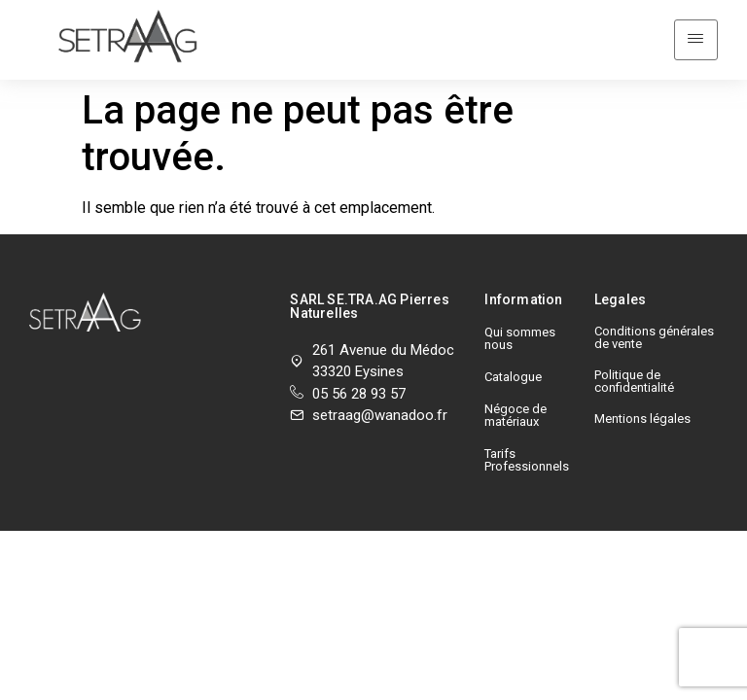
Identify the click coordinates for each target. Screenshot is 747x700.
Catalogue (513, 356)
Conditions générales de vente (654, 317)
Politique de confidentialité (634, 361)
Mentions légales (642, 398)
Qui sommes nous (520, 318)
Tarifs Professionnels (527, 439)
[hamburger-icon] (696, 30)
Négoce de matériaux (516, 395)
